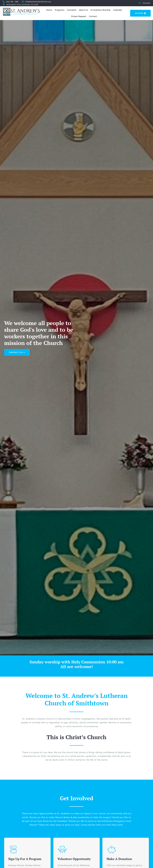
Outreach (72, 10)
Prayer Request (79, 16)
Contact (93, 16)
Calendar (118, 10)
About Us (83, 10)
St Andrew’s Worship (101, 10)
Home (49, 10)
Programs (60, 10)
